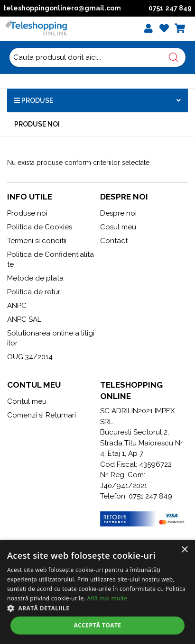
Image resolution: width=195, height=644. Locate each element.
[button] (97, 608)
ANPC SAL (24, 319)
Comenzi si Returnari (42, 415)
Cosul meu (118, 227)
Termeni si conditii (37, 241)
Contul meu (27, 401)
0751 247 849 (170, 8)
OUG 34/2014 (30, 357)
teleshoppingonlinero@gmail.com (62, 8)
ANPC (17, 306)
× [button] (184, 550)
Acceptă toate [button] (98, 625)
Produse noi (37, 124)
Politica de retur (34, 292)
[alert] (97, 592)
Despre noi (118, 213)
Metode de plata (35, 278)
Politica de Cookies (40, 227)
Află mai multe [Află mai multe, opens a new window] (107, 598)
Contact (114, 241)
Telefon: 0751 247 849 (136, 496)
